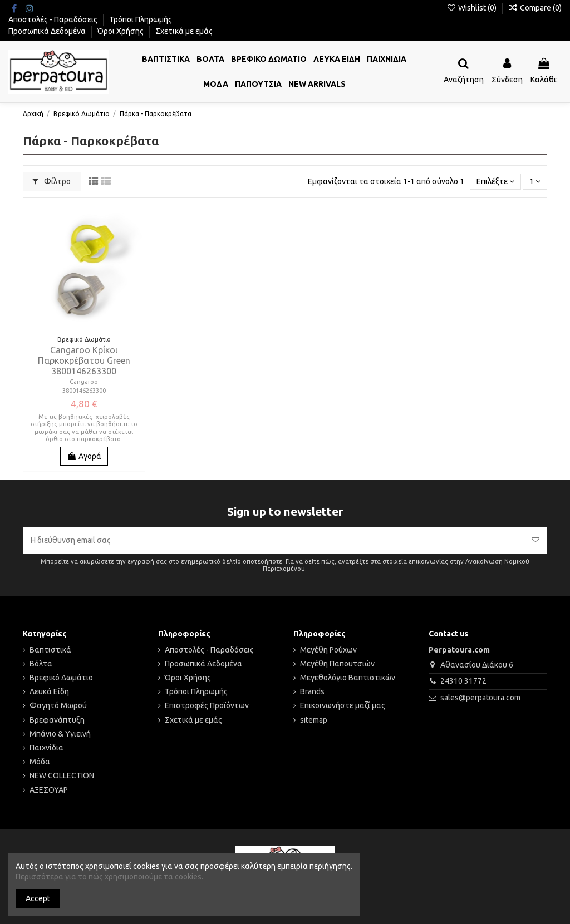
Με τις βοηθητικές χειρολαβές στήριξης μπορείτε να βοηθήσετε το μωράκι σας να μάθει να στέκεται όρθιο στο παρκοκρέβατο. (84, 428)
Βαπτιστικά (50, 650)
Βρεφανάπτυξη (57, 720)
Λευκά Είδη (49, 691)
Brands (312, 691)
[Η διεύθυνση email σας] (274, 540)
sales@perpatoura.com (480, 698)
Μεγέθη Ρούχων (328, 650)
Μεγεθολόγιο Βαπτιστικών (348, 678)
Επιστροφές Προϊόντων (207, 705)
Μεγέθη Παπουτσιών (337, 664)
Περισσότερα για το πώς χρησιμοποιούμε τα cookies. (109, 877)
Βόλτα (41, 664)
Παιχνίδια (46, 748)
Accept (38, 898)
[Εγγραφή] (535, 540)
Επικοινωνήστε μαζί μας (343, 705)
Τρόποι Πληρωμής (141, 19)
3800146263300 (84, 391)
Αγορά (84, 456)
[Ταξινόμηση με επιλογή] (495, 182)
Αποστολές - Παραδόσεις (54, 19)
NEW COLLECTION (62, 775)
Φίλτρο (51, 181)
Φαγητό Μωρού (58, 705)
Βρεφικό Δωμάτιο (61, 678)
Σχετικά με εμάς (184, 31)
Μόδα (40, 762)
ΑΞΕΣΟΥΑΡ (49, 790)
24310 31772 (463, 681)
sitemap (314, 720)
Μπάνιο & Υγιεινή (60, 734)
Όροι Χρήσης (121, 31)
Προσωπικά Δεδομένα (48, 31)
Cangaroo (84, 382)
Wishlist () (472, 8)
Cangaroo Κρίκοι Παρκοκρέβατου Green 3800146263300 (84, 360)
